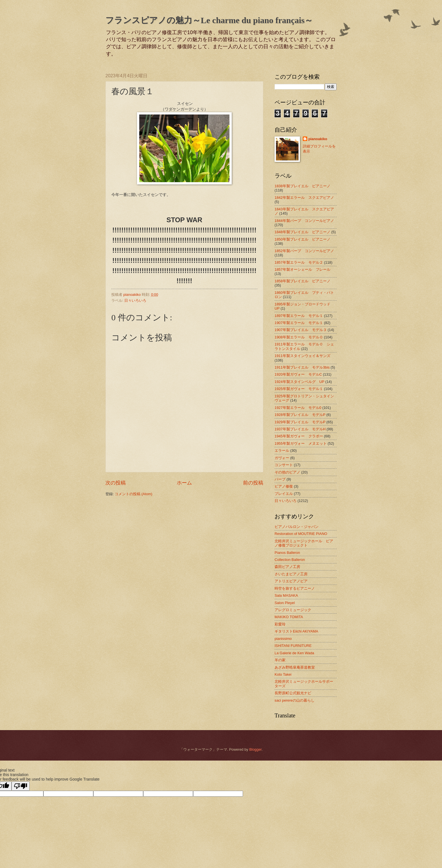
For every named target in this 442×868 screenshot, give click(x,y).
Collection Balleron (290, 560)
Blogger (255, 749)
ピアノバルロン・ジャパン (297, 527)
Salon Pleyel (285, 603)
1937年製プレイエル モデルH (300, 429)
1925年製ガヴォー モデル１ (299, 389)
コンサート (284, 465)
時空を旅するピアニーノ (295, 588)
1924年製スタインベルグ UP (300, 382)
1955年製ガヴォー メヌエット (301, 443)
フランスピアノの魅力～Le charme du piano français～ (209, 20)
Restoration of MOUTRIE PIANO (301, 534)
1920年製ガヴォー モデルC (298, 374)
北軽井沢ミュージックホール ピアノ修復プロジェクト (304, 543)
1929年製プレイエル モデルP (300, 422)
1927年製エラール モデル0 (298, 408)
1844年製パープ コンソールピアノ (304, 221)
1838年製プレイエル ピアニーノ (302, 186)
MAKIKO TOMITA (289, 617)
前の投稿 (253, 483)
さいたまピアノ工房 (291, 574)
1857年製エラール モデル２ (299, 262)
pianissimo (283, 639)
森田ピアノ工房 (287, 567)
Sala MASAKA (286, 595)
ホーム (184, 483)
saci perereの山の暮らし (295, 700)
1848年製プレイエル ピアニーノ (302, 232)
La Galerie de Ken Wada (294, 653)
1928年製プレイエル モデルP (300, 415)
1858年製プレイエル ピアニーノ (302, 281)
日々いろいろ (135, 300)
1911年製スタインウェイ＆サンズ (302, 356)
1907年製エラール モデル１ (299, 323)
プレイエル (284, 494)
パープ (280, 479)
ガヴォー (282, 458)
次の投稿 (116, 483)
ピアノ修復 (284, 486)
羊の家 (280, 660)
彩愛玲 (280, 624)
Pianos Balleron (287, 553)
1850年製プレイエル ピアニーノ (302, 239)
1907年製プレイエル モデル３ (301, 330)
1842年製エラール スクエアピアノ (304, 198)
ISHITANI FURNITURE (293, 646)
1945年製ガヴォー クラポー (299, 436)
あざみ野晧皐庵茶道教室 (295, 667)
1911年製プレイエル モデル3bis (302, 367)
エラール (282, 450)
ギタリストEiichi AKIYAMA (296, 631)
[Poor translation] (21, 786)
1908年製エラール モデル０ (299, 337)
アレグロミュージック (293, 610)
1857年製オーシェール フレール (302, 269)
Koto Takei (283, 674)
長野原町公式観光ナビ (293, 693)
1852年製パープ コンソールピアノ (304, 251)
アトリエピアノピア (291, 581)
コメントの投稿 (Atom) (133, 494)
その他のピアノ (287, 472)
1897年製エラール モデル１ (299, 316)
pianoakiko (318, 139)
